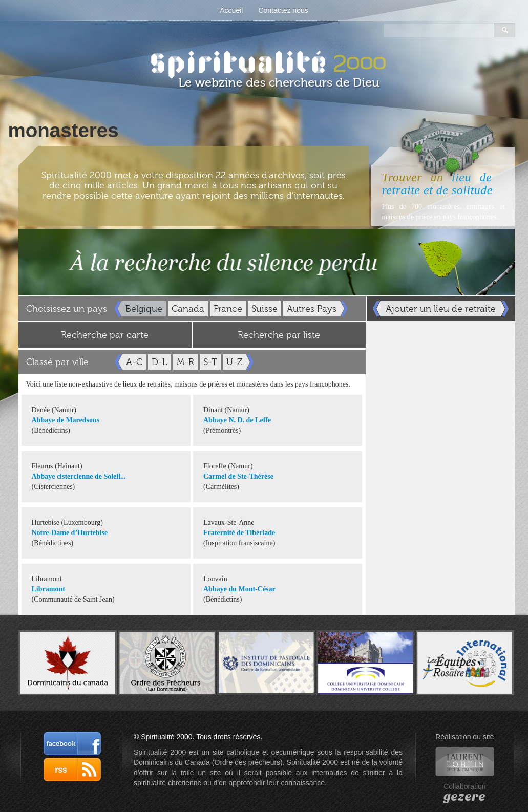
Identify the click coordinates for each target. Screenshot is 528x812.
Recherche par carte (105, 335)
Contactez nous (283, 10)
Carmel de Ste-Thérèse (238, 476)
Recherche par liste (279, 335)
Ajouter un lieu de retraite (441, 309)
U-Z (234, 362)
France (228, 309)
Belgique (144, 309)
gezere (464, 797)
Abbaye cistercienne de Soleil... (79, 476)
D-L (160, 362)
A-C (134, 362)
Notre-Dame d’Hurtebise (70, 533)
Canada (188, 309)
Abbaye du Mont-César (239, 589)
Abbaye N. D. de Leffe (237, 420)
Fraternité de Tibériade (239, 533)
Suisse (265, 309)
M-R (185, 362)
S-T (210, 362)
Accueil (231, 10)
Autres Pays (312, 309)
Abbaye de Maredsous (66, 420)
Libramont (48, 589)
